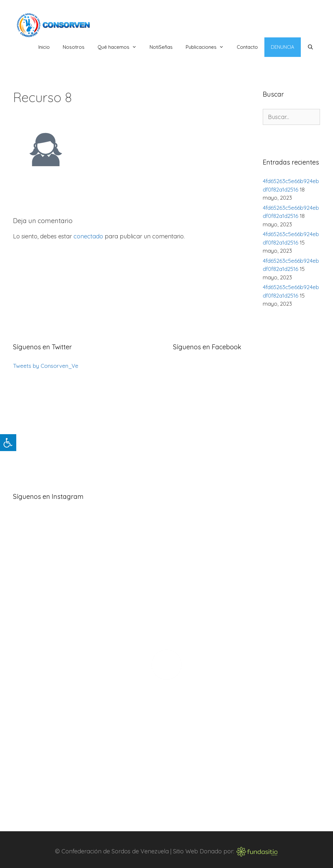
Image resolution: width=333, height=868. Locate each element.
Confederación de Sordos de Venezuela (115, 851)
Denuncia (283, 47)
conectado (88, 236)
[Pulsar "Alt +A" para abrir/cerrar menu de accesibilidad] (8, 443)
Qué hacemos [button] (120, 47)
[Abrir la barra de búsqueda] (310, 47)
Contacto (247, 47)
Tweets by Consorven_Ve (46, 366)
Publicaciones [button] (208, 47)
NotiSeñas (161, 47)
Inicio (44, 47)
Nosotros (74, 47)
